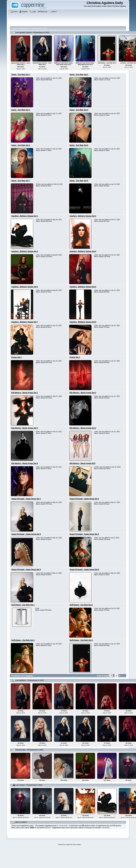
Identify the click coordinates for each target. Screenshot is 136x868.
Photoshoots (24, 28)
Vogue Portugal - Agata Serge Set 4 (84, 534)
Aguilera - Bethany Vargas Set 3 (25, 251)
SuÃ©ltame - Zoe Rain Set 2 (81, 605)
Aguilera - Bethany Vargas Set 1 (25, 216)
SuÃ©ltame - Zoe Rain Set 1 (23, 605)
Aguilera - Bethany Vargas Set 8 (83, 322)
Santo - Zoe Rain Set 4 (79, 110)
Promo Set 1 (16, 357)
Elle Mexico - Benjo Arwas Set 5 (25, 463)
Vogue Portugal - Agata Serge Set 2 (84, 499)
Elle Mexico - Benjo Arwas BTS (83, 463)
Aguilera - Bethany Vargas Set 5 (25, 287)
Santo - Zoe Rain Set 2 (79, 75)
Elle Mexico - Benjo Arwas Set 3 (25, 428)
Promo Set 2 (75, 357)
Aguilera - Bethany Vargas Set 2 (83, 216)
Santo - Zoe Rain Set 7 (21, 181)
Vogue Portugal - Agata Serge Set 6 (84, 570)
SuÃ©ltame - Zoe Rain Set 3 (23, 640)
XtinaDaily (106, 828)
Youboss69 (63, 826)
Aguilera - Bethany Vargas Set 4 (83, 251)
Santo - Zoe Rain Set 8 (79, 181)
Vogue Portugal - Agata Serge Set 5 (26, 570)
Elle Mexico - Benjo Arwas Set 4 (83, 428)
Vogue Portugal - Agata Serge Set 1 (26, 499)
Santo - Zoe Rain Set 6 (79, 145)
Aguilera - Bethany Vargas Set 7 (25, 322)
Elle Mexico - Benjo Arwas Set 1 (25, 393)
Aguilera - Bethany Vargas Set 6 (83, 287)
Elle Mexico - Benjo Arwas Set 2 (83, 393)
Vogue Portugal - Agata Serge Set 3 (26, 534)
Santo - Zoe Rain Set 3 (21, 110)
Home (15, 28)
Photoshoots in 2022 (39, 28)
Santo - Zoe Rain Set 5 (21, 145)
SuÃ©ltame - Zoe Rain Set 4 (81, 640)
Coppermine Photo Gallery (73, 845)
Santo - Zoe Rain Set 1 (21, 75)
